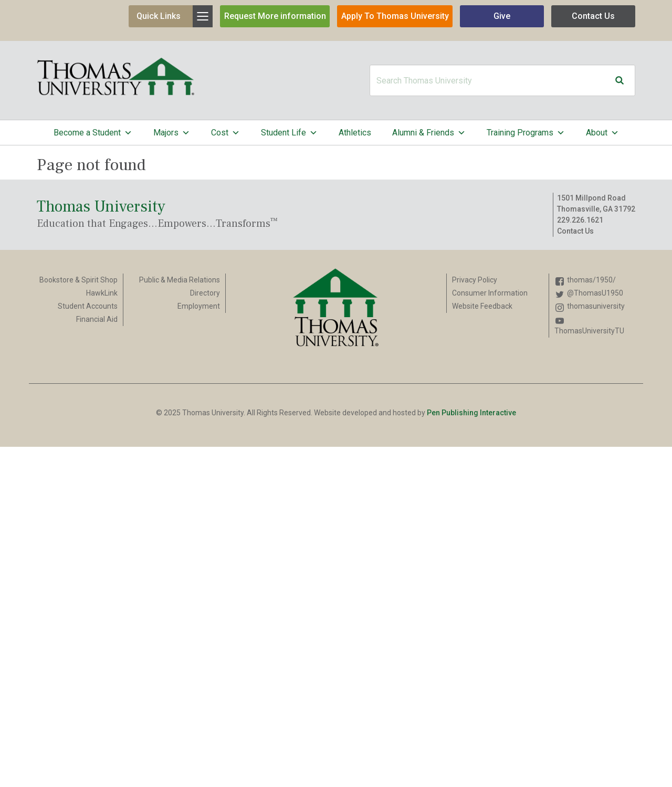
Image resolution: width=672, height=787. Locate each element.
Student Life (289, 133)
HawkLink (102, 293)
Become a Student (93, 133)
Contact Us (593, 16)
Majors (172, 133)
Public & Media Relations (180, 280)
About (602, 133)
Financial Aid (97, 319)
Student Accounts (88, 306)
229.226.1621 (580, 220)
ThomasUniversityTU (589, 331)
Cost (225, 133)
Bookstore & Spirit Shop (78, 280)
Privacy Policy (475, 280)
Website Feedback (482, 306)
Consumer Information (490, 293)
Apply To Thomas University (395, 16)
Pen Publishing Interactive (471, 413)
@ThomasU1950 (595, 293)
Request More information (275, 16)
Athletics (355, 133)
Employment (199, 306)
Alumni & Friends (429, 133)
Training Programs (526, 133)
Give (502, 16)
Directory (205, 293)
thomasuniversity (596, 306)
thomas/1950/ (591, 280)
